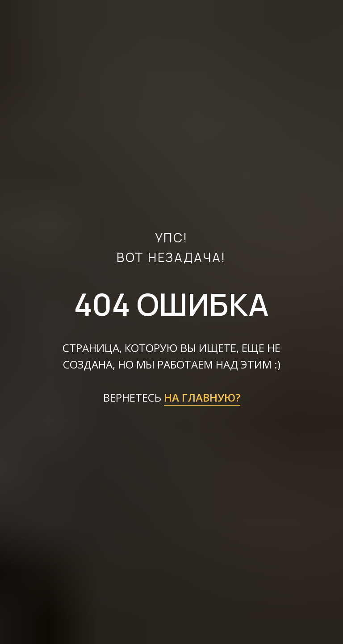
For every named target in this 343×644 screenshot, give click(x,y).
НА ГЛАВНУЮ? (202, 397)
